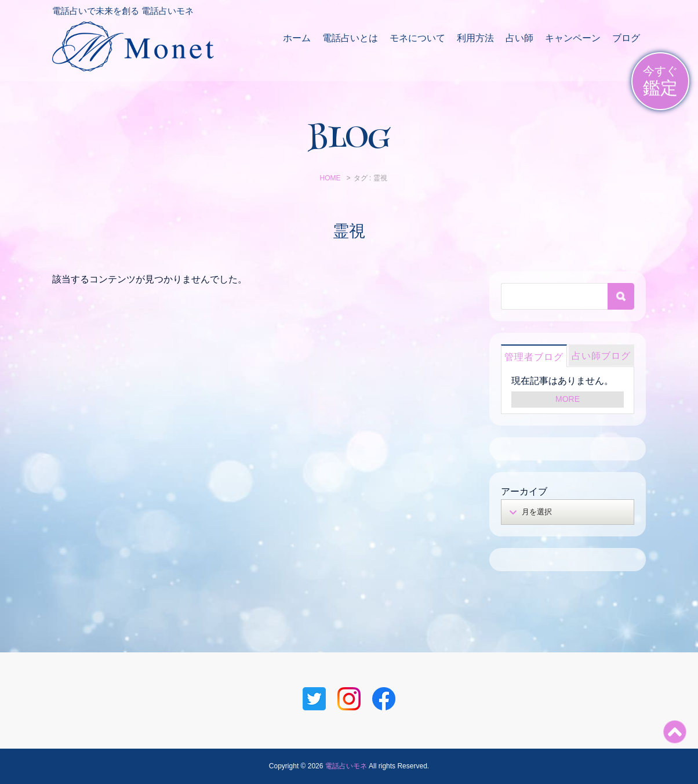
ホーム (297, 38)
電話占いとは (350, 38)
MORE (568, 399)
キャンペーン (573, 38)
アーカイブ (524, 491)
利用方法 (475, 38)
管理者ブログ (534, 357)
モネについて (417, 38)
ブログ (626, 38)
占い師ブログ (601, 356)
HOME (330, 178)
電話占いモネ (346, 766)
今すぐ (660, 81)
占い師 (519, 38)
